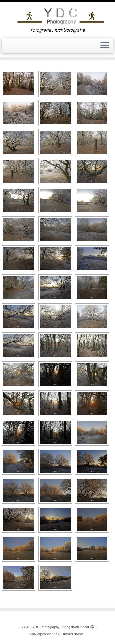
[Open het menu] (105, 46)
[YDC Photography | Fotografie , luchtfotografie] (61, 16)
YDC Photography (46, 629)
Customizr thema (71, 636)
